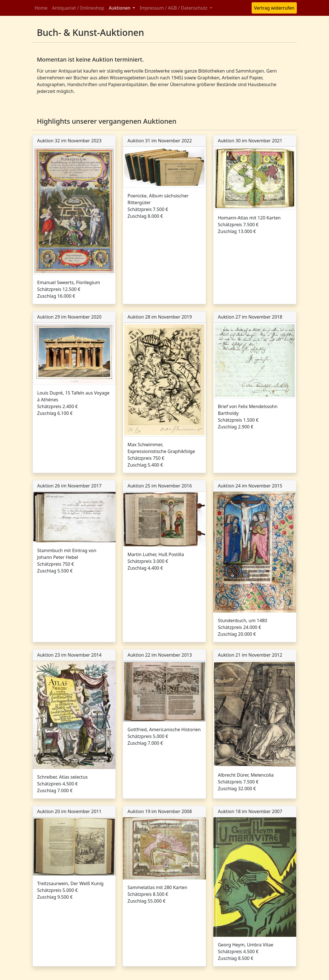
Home (41, 8)
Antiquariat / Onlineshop (78, 8)
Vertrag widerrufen (274, 8)
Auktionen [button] (120, 8)
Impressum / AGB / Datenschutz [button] (174, 8)
